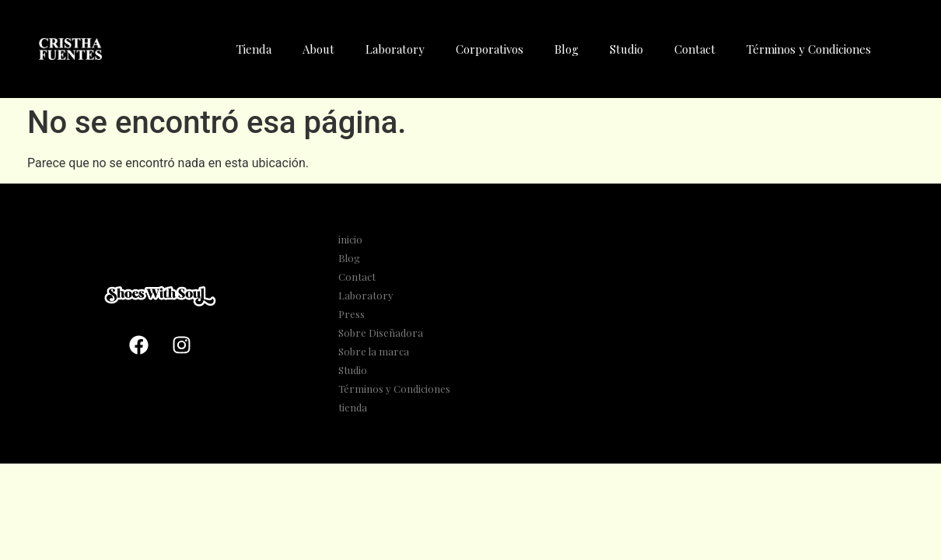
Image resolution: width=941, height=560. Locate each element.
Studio (626, 49)
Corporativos (490, 49)
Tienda (254, 49)
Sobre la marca (374, 351)
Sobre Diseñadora (381, 332)
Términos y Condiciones (809, 49)
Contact (695, 49)
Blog (567, 49)
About (318, 49)
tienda (353, 407)
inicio (350, 239)
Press (352, 314)
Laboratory (395, 49)
